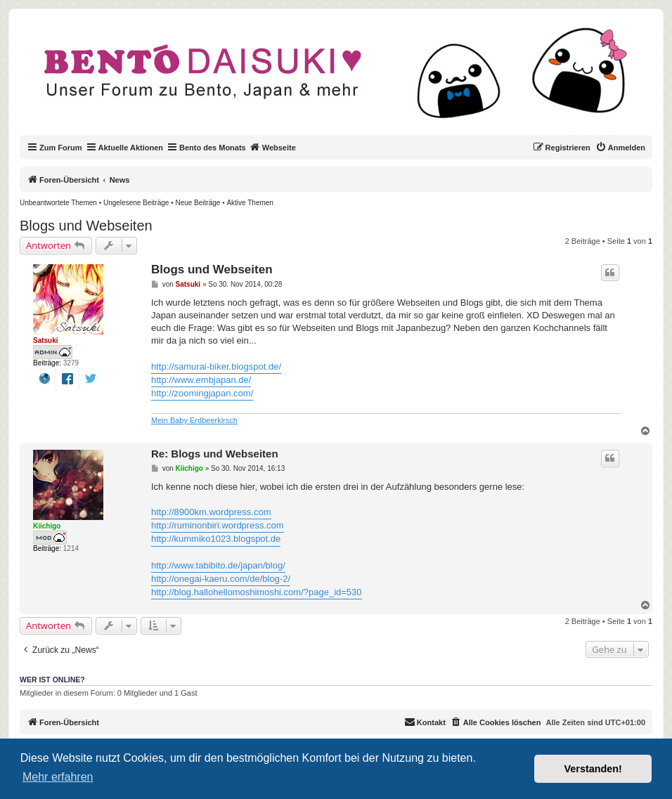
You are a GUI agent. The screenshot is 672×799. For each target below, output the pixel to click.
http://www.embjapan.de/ (201, 380)
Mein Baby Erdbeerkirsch (194, 420)
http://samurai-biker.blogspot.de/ (216, 366)
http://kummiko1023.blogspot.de (216, 539)
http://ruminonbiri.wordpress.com (218, 525)
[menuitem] (620, 148)
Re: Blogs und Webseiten (215, 454)
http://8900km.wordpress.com (211, 512)
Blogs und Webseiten (86, 226)
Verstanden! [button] (593, 769)
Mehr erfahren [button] (58, 777)
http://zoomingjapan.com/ (202, 393)
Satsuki (46, 340)
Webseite (273, 147)
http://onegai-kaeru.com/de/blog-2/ (221, 579)
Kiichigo (47, 526)
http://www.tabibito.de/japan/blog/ (218, 565)
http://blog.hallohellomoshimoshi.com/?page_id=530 (257, 592)
